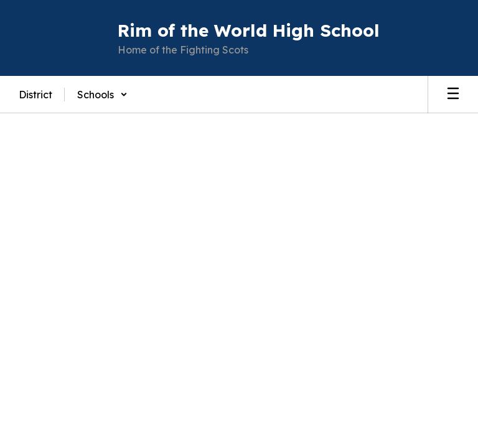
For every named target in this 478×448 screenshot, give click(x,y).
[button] (102, 95)
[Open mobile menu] (453, 95)
